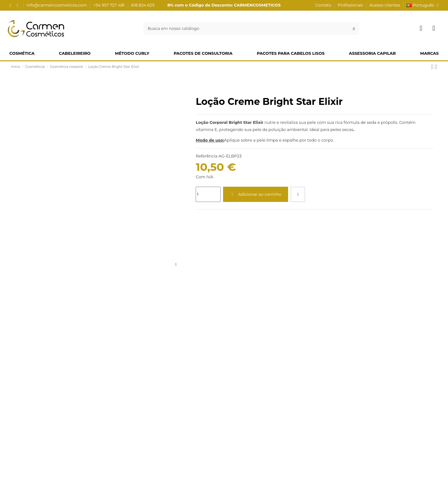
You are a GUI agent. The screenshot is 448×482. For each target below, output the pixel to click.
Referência (206, 156)
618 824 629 (143, 5)
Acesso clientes (385, 5)
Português (423, 5)
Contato (324, 5)
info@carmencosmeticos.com (57, 5)
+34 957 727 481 (110, 5)
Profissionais (351, 5)
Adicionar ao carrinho (256, 194)
